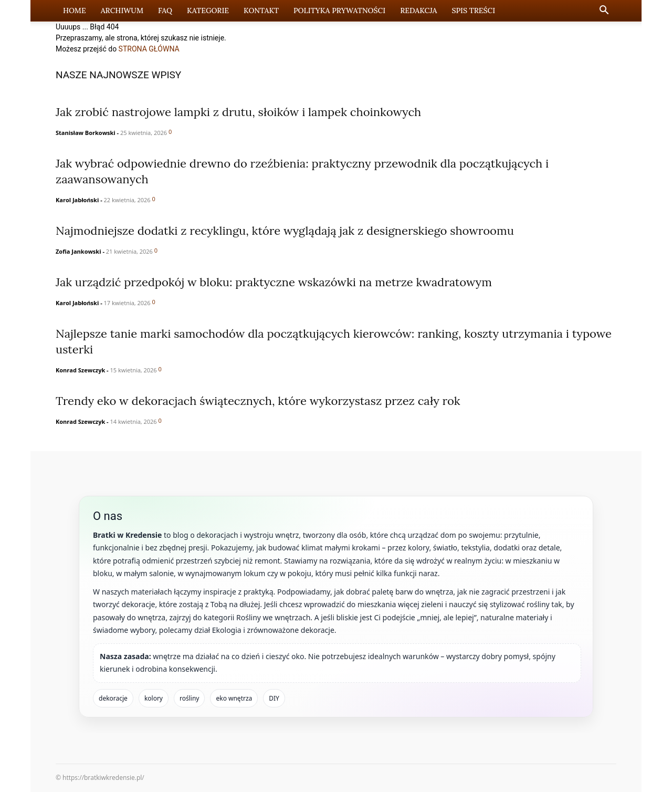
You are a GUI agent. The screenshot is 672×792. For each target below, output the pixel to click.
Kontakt (261, 11)
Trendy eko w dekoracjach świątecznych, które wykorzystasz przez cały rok (258, 401)
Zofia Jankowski (78, 251)
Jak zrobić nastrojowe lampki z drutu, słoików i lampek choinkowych (238, 112)
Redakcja (418, 11)
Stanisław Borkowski (86, 133)
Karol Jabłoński (77, 200)
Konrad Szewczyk (80, 370)
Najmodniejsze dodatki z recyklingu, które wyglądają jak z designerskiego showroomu (285, 231)
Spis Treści (473, 11)
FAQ (165, 11)
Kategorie (208, 11)
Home (75, 11)
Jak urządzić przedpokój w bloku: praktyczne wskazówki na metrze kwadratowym (274, 282)
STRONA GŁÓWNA (149, 49)
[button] (604, 11)
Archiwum (122, 11)
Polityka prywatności (339, 11)
